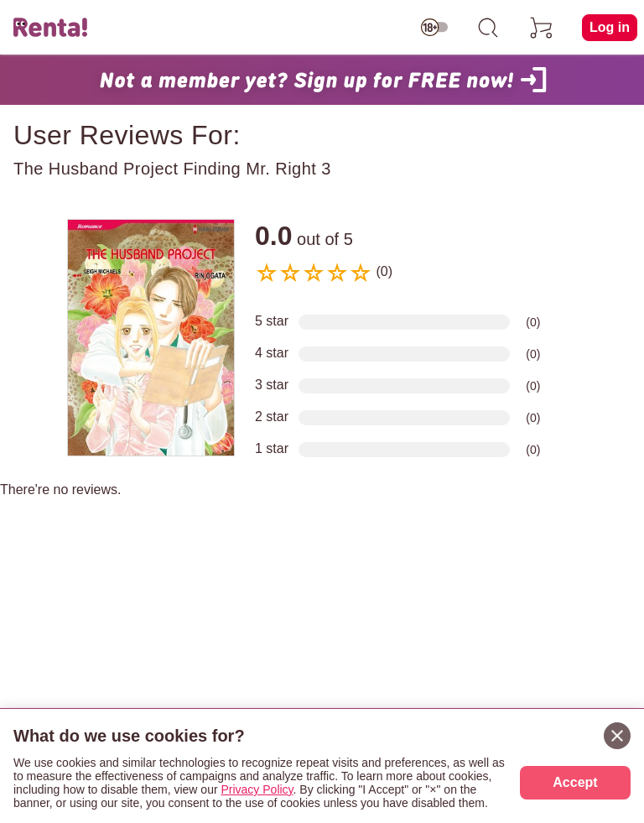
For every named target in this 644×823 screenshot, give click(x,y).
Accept (575, 782)
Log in (610, 27)
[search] (488, 28)
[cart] (542, 28)
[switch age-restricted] (434, 28)
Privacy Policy (257, 789)
